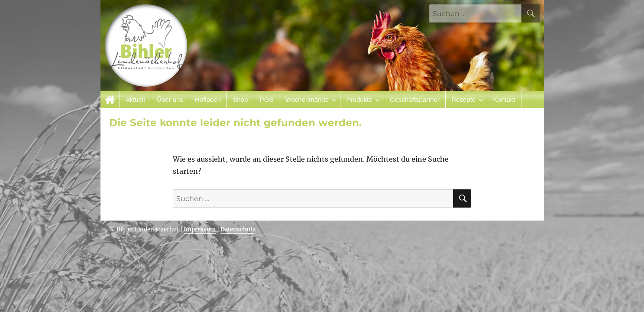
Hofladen (208, 99)
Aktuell (135, 99)
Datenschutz (238, 229)
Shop (240, 99)
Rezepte (463, 99)
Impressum (200, 229)
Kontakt (504, 99)
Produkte (359, 99)
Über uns (170, 99)
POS (267, 99)
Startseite (110, 99)
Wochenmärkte (307, 99)
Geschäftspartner (415, 99)
